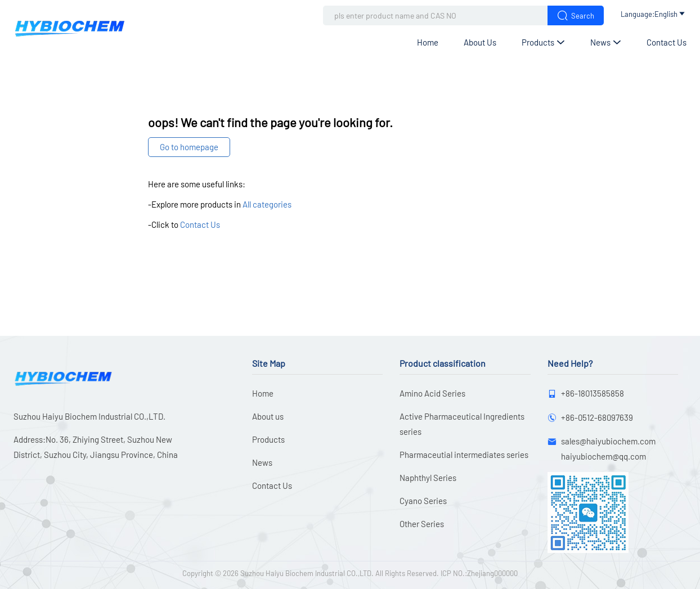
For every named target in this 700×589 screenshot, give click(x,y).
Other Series (422, 524)
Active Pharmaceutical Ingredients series (462, 424)
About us (480, 42)
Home (428, 42)
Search (576, 15)
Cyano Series (423, 501)
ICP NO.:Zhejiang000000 (479, 573)
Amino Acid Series (432, 393)
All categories (267, 204)
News (606, 42)
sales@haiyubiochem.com (608, 441)
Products (543, 42)
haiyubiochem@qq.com (603, 456)
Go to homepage (189, 147)
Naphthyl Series (428, 478)
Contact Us (667, 42)
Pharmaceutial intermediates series (464, 455)
